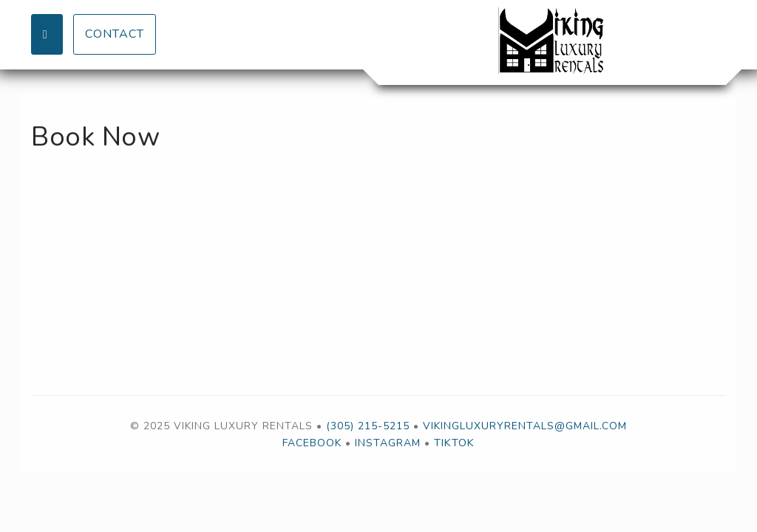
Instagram (388, 443)
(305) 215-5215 (368, 426)
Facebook (312, 443)
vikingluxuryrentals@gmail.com (525, 426)
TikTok (454, 443)
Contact (115, 34)
